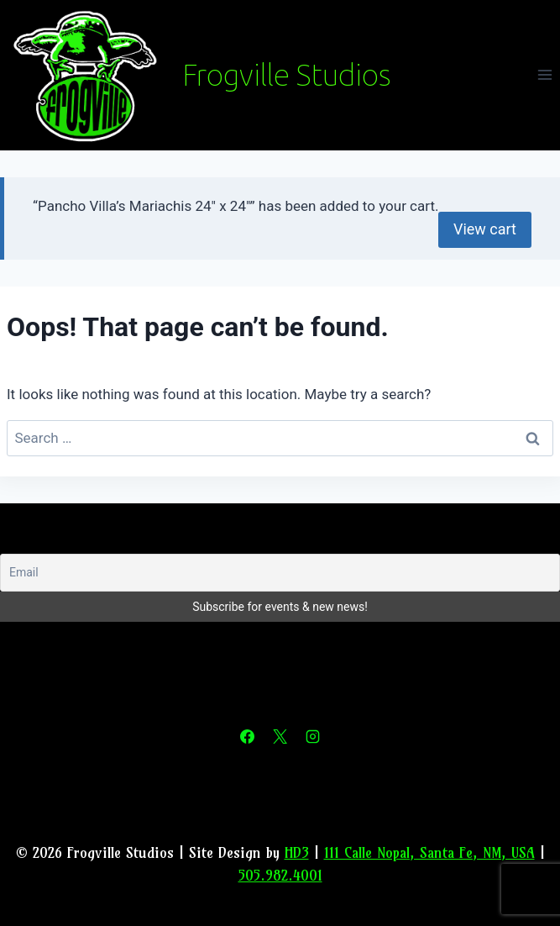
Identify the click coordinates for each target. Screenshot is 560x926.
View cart (485, 229)
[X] (280, 737)
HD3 (297, 852)
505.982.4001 (280, 875)
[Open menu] (544, 75)
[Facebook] (247, 737)
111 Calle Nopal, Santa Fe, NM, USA (429, 852)
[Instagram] (313, 737)
